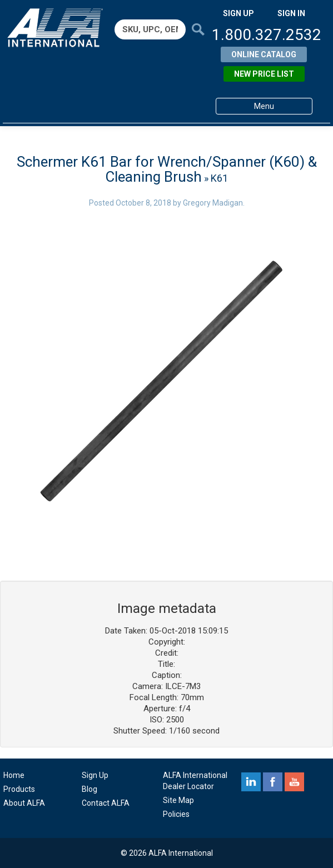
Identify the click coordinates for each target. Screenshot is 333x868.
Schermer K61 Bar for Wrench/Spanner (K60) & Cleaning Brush (167, 169)
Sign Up (95, 775)
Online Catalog (264, 54)
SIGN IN (291, 13)
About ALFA (24, 803)
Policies (176, 814)
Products (19, 789)
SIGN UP (238, 13)
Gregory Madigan (213, 203)
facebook (273, 782)
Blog (90, 789)
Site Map (178, 800)
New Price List (264, 74)
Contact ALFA (106, 803)
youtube (294, 782)
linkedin (251, 782)
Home (14, 775)
